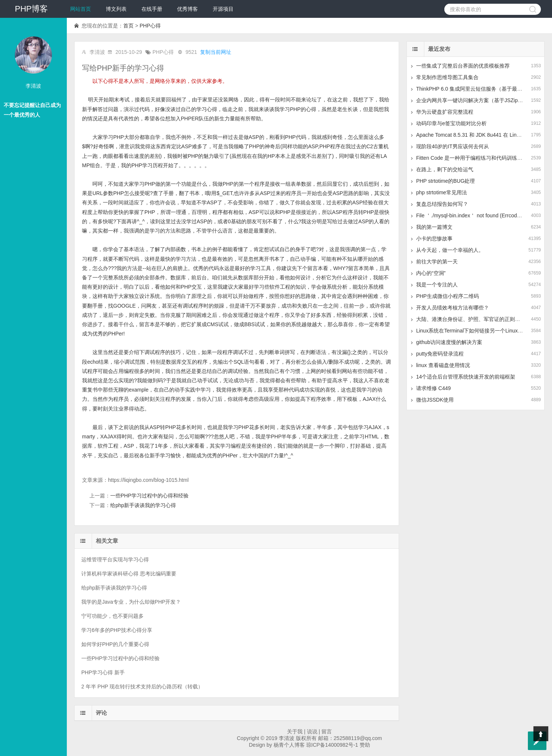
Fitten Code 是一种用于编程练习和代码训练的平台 (474, 158)
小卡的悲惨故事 (434, 239)
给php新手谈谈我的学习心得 (143, 505)
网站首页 (81, 9)
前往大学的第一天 (437, 262)
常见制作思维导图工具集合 (447, 77)
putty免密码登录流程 (440, 354)
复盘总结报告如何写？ (442, 204)
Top (541, 734)
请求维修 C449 (433, 388)
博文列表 (116, 9)
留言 (327, 731)
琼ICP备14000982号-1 (332, 745)
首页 (128, 26)
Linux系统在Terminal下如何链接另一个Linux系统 (472, 331)
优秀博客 (187, 9)
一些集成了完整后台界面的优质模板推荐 (463, 66)
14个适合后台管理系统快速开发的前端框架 (466, 377)
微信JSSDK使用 (435, 400)
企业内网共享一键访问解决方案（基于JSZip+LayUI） (478, 100)
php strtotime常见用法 (442, 192)
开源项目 (223, 9)
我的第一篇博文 (434, 227)
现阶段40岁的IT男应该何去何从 (453, 146)
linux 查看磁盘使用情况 (443, 365)
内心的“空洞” (431, 273)
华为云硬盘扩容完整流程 (445, 112)
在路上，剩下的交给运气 (445, 169)
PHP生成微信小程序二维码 (448, 296)
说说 (312, 731)
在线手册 (152, 9)
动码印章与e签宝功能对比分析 (451, 123)
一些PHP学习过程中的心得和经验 (149, 496)
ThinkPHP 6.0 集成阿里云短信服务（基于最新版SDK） (480, 89)
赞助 (365, 745)
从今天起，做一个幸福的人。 (450, 250)
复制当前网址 (216, 52)
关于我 (295, 731)
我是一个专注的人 (437, 285)
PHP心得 (150, 26)
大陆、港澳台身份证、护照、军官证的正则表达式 (473, 319)
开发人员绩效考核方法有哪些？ (453, 308)
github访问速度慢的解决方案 (449, 342)
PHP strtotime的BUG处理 (445, 181)
